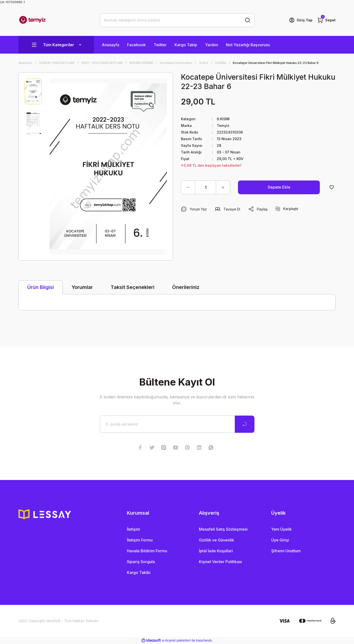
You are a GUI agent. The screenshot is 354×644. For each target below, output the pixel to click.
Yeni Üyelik (281, 529)
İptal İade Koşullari (216, 551)
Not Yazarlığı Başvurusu (248, 45)
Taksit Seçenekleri (133, 287)
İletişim (133, 529)
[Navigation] (56, 45)
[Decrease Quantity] (188, 187)
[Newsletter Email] (177, 424)
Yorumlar (82, 287)
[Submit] (245, 424)
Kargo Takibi (139, 572)
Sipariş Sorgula (141, 562)
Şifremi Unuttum (286, 551)
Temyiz (223, 126)
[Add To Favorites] (332, 187)
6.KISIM (223, 119)
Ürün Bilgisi (41, 287)
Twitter (160, 45)
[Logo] (32, 20)
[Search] (177, 20)
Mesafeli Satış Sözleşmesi (223, 529)
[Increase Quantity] (223, 187)
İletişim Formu (140, 540)
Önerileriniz (186, 287)
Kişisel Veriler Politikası (220, 562)
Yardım (212, 45)
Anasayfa (111, 45)
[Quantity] (206, 187)
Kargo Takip (186, 45)
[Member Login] (301, 20)
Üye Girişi (280, 540)
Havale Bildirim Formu (147, 551)
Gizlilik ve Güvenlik (216, 540)
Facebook (136, 45)
